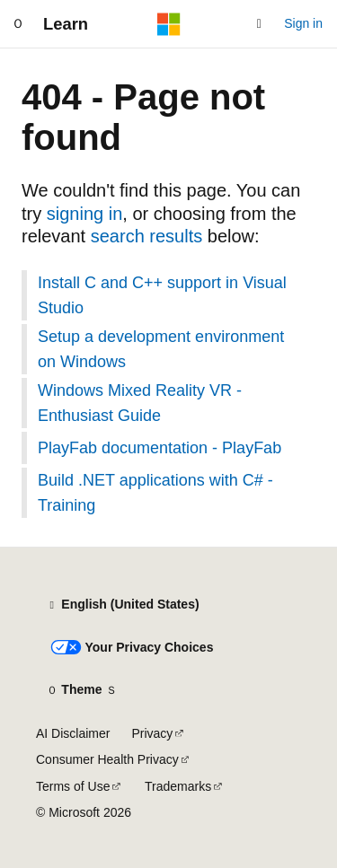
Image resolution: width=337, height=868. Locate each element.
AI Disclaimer (73, 733)
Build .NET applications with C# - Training (155, 493)
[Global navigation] (18, 24)
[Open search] (259, 24)
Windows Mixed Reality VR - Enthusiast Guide (140, 403)
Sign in (303, 23)
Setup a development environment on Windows (161, 349)
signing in (85, 214)
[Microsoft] (169, 24)
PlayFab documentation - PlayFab (160, 448)
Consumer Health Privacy (107, 759)
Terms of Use (73, 786)
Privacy (152, 733)
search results (147, 236)
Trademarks (178, 786)
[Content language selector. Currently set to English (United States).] (123, 605)
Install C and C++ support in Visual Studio (162, 295)
